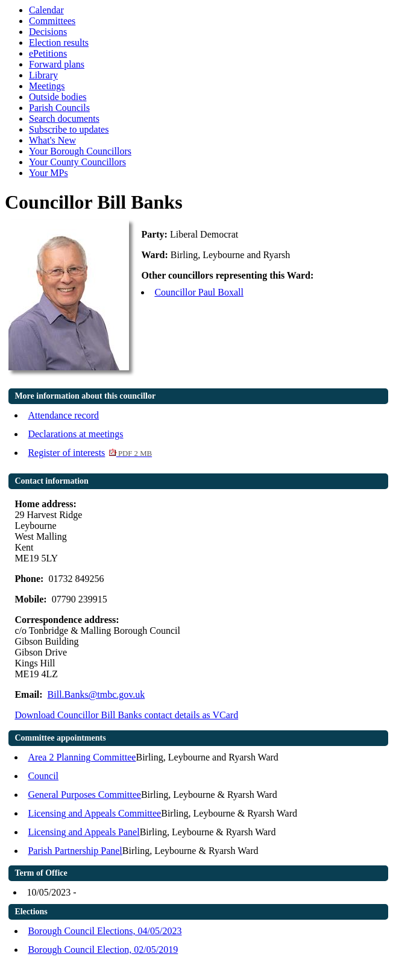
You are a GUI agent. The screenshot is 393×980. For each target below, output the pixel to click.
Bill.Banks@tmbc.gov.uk (96, 694)
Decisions (48, 32)
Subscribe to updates (69, 129)
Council (43, 776)
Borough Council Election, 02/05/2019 (103, 950)
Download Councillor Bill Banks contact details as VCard (126, 715)
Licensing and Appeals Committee (94, 813)
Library (43, 75)
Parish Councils (59, 108)
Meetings (47, 86)
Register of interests (90, 453)
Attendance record (63, 415)
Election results (59, 43)
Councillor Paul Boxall (199, 292)
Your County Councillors (77, 162)
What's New (52, 140)
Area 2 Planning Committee (82, 757)
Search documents (64, 119)
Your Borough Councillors (80, 151)
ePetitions (48, 53)
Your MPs (49, 173)
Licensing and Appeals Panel (83, 832)
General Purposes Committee (84, 795)
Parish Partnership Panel (75, 851)
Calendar (46, 10)
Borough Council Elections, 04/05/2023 (105, 931)
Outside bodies (58, 97)
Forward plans (57, 64)
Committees (52, 21)
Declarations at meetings (75, 434)
